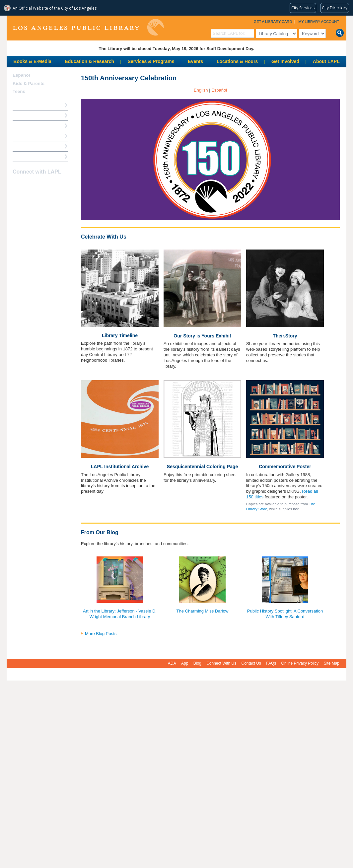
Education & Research (89, 61)
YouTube (40, 185)
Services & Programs (151, 61)
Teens (19, 91)
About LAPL (326, 61)
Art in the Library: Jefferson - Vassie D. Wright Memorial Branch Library (120, 614)
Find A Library (27, 156)
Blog (197, 663)
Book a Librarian (30, 146)
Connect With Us (221, 663)
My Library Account (319, 22)
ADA (172, 663)
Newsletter (52, 185)
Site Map (332, 663)
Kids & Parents (29, 83)
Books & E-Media (32, 61)
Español (21, 75)
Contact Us (251, 663)
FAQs (271, 663)
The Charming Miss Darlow (203, 611)
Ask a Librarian (28, 136)
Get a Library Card (273, 22)
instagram (29, 185)
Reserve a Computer (34, 126)
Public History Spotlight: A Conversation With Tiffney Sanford (285, 614)
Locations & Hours (237, 61)
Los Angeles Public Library (88, 27)
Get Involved (285, 61)
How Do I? (23, 105)
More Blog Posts (101, 634)
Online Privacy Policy (300, 663)
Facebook (17, 185)
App (185, 663)
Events (195, 61)
